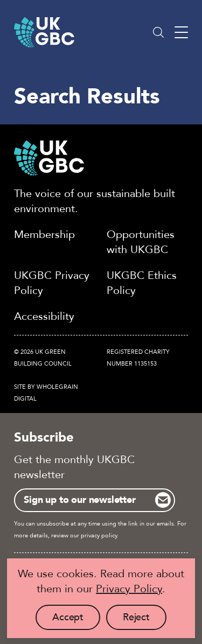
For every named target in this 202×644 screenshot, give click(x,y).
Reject (145, 620)
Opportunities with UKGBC (141, 242)
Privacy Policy (129, 589)
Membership (44, 234)
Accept (76, 620)
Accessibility (44, 316)
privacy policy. (100, 535)
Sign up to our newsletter (79, 500)
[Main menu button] (181, 33)
